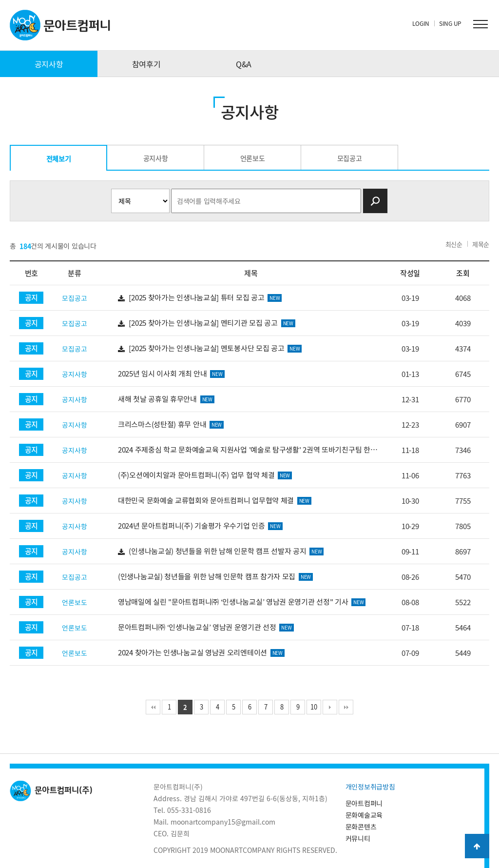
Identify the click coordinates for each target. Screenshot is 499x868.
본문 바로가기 (0, 0)
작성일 (410, 273)
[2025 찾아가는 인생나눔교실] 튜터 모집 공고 (200, 298)
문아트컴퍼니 (364, 803)
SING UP (450, 23)
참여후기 (146, 64)
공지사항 (49, 64)
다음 (330, 707)
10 (314, 707)
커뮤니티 (358, 838)
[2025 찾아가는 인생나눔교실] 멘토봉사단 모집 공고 (210, 348)
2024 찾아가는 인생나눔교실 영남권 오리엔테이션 (201, 652)
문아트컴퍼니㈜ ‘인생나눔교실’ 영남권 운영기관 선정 (206, 627)
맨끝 (346, 707)
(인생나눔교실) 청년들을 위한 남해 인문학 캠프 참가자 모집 (215, 576)
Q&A (244, 64)
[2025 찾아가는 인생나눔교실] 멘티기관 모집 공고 (207, 323)
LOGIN (421, 23)
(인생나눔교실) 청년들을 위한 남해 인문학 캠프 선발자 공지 (221, 551)
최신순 (454, 244)
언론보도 (253, 158)
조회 (463, 273)
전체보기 (59, 158)
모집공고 (350, 158)
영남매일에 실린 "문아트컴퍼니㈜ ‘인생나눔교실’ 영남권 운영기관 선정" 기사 (242, 602)
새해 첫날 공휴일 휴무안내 (166, 399)
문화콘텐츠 (361, 827)
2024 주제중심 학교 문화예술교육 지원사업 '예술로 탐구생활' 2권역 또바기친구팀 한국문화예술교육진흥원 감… (251, 450)
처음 (153, 707)
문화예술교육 (364, 815)
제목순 (481, 244)
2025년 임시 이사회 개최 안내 (171, 374)
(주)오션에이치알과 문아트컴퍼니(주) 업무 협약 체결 (205, 475)
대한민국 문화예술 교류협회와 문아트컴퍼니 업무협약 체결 (215, 500)
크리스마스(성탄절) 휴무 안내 (171, 424)
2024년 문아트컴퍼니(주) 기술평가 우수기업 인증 (200, 526)
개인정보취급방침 (370, 787)
